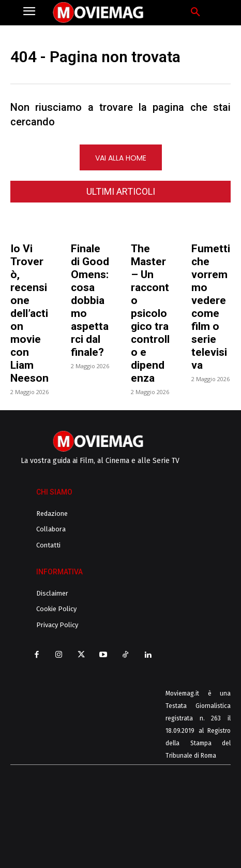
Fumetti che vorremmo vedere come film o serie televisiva (211, 307)
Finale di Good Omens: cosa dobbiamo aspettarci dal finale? (90, 300)
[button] (195, 12)
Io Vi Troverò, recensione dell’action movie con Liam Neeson (29, 313)
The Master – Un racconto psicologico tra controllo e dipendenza (150, 313)
